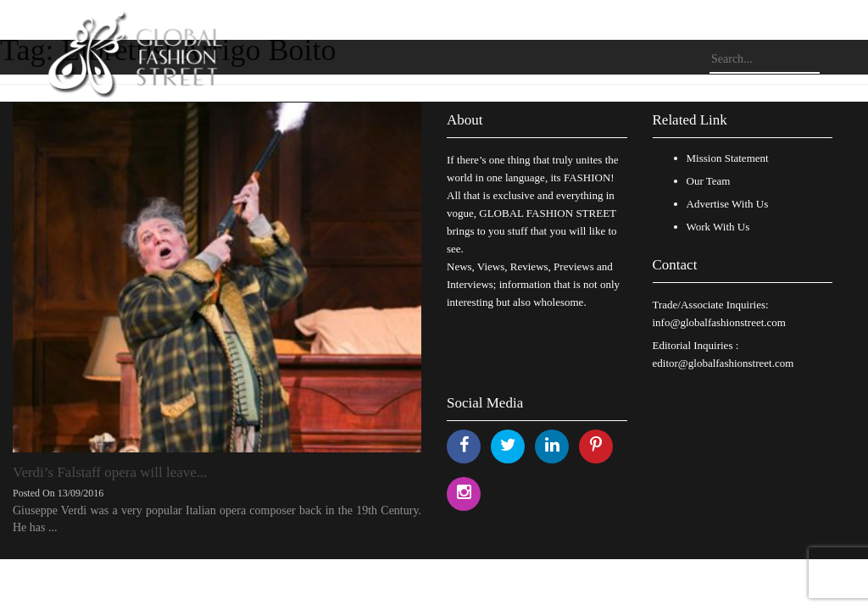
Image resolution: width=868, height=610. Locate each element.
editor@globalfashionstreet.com (723, 363)
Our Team (709, 181)
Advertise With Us (728, 204)
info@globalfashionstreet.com (719, 322)
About (465, 120)
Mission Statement (728, 158)
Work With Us (718, 227)
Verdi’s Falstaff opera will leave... (110, 472)
